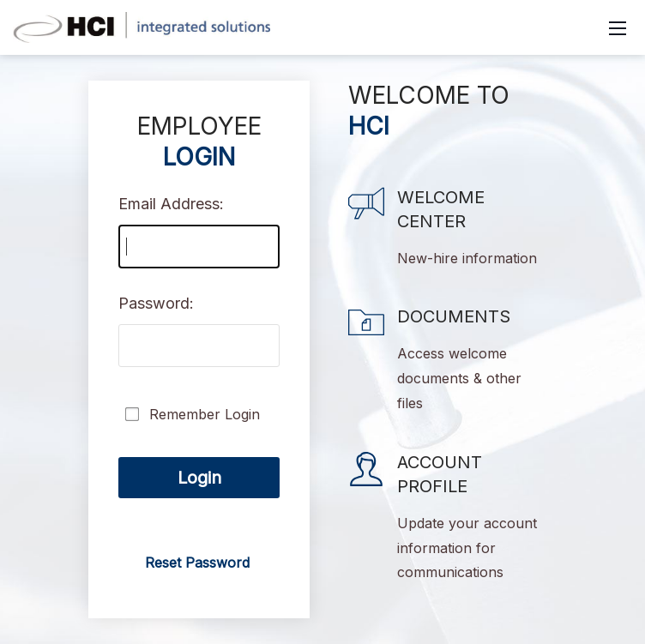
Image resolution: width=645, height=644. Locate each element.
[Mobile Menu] (618, 27)
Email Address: (171, 204)
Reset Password (197, 563)
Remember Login (205, 414)
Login (199, 478)
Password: (156, 303)
